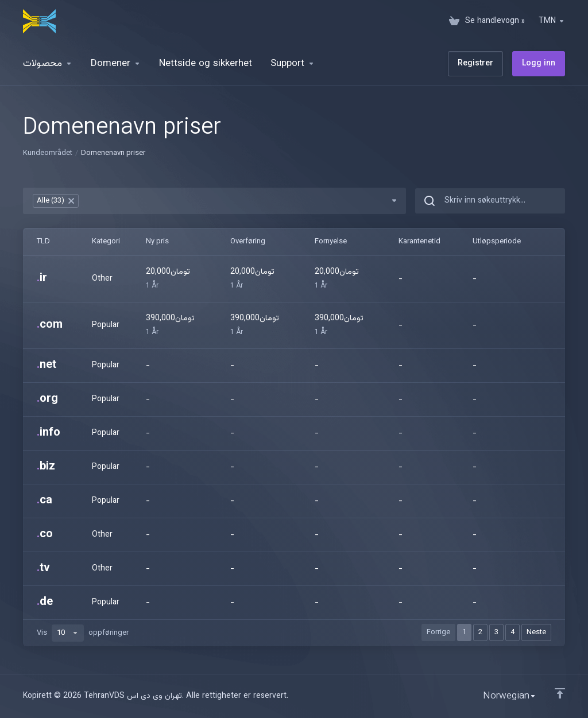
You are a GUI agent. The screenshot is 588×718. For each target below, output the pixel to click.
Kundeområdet (48, 153)
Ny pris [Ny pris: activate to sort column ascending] (157, 242)
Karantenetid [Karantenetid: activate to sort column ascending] (419, 242)
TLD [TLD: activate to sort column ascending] (43, 242)
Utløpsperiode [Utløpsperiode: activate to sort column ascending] (497, 242)
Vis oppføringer (83, 633)
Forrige (438, 632)
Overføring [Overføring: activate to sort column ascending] (248, 242)
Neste (536, 632)
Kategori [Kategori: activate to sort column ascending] (106, 242)
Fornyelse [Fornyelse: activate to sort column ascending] (331, 242)
